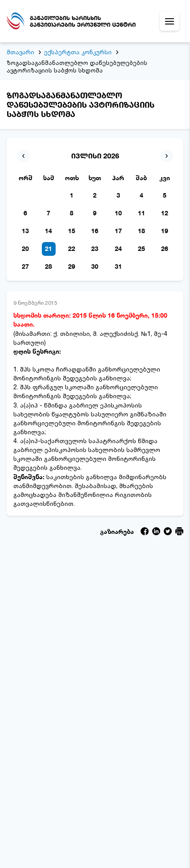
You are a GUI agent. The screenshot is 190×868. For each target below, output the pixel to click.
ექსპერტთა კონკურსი (78, 52)
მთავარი (20, 52)
